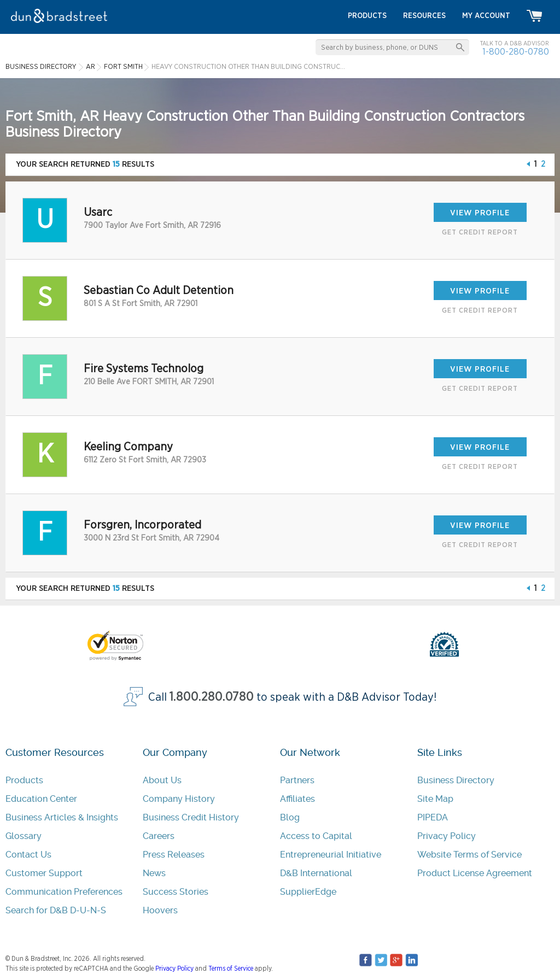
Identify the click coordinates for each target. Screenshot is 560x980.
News (154, 873)
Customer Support (44, 873)
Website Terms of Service (469, 855)
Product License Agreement (475, 873)
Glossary (24, 836)
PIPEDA (433, 817)
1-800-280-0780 (516, 52)
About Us (162, 780)
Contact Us (28, 855)
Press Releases (174, 855)
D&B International (316, 873)
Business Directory (456, 780)
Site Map (435, 799)
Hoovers (160, 910)
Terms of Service (231, 969)
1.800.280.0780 (212, 697)
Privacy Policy (447, 836)
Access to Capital (316, 836)
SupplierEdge (308, 892)
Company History (179, 799)
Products (24, 780)
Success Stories (176, 892)
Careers (159, 836)
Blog (290, 817)
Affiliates (297, 799)
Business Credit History (191, 817)
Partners (297, 780)
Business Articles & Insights (62, 817)
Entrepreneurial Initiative (331, 855)
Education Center (41, 799)
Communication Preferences (64, 892)
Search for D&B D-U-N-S (56, 910)
